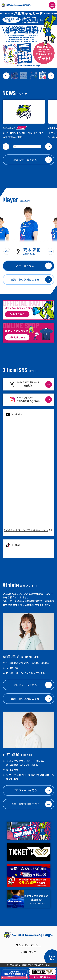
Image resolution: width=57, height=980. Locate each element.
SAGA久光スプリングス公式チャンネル (26, 530)
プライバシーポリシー (28, 945)
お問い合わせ (28, 952)
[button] (6, 76)
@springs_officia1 (17, 552)
